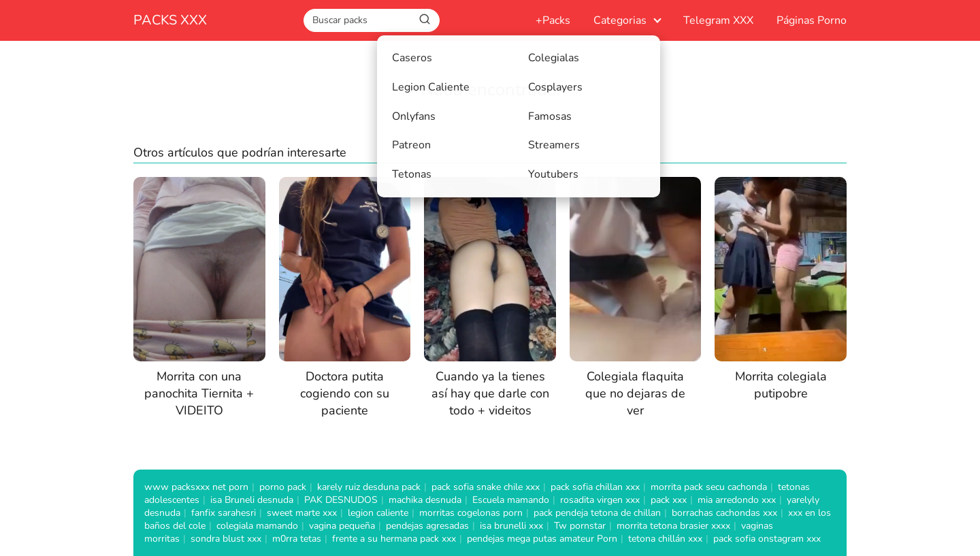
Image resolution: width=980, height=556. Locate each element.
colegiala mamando (257, 526)
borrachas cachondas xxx (724, 513)
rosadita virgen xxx (600, 500)
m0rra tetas (297, 539)
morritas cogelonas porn (471, 513)
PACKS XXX (170, 20)
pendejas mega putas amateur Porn (542, 539)
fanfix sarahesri (224, 513)
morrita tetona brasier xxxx (673, 526)
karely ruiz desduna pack (369, 487)
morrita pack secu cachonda (709, 487)
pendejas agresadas (427, 526)
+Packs (553, 20)
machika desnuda (425, 500)
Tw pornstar (580, 526)
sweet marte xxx (302, 513)
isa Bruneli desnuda (252, 500)
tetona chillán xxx (665, 539)
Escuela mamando (511, 500)
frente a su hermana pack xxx (394, 539)
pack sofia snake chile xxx (486, 487)
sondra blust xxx (226, 539)
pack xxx (669, 500)
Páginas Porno (812, 20)
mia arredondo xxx (737, 500)
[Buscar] (425, 20)
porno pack (283, 487)
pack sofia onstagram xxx (767, 539)
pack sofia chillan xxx (595, 487)
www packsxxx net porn (196, 487)
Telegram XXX (718, 20)
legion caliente (378, 513)
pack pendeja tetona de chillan (597, 513)
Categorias (620, 20)
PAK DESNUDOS (341, 500)
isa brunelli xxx (511, 526)
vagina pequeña (342, 526)
